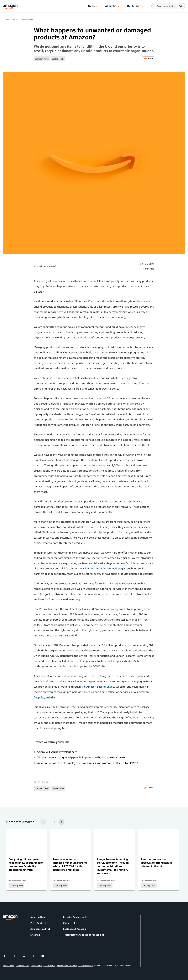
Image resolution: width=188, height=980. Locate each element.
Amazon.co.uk (40, 929)
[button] (97, 6)
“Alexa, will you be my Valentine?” (57, 752)
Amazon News (12, 20)
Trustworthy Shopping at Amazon (84, 935)
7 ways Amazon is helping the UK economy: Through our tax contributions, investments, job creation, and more (113, 866)
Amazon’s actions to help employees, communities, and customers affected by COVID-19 (89, 763)
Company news (27, 20)
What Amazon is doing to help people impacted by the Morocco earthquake (81, 757)
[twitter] (35, 956)
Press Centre (39, 923)
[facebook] (7, 956)
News (91, 6)
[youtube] (45, 956)
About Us (111, 6)
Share (148, 58)
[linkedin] (26, 956)
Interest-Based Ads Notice (67, 966)
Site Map (35, 935)
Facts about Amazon (75, 929)
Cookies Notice (49, 966)
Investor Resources (75, 917)
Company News (42, 59)
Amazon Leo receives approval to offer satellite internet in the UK (156, 863)
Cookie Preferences (86, 966)
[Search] (167, 6)
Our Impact (134, 6)
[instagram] (16, 956)
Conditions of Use (22, 966)
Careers (69, 923)
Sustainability (58, 59)
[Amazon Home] (10, 7)
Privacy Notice (36, 966)
